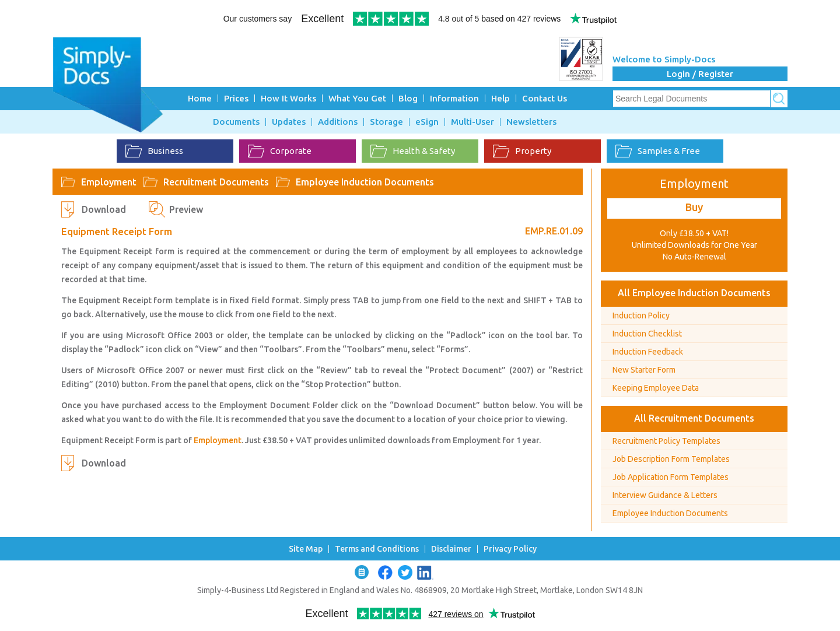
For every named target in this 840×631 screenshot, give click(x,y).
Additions (338, 122)
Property (522, 151)
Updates (289, 122)
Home (200, 98)
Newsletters (531, 122)
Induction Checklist (647, 334)
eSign (427, 122)
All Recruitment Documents (694, 418)
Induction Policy (641, 316)
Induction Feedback (648, 352)
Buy (694, 207)
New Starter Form (644, 370)
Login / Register (700, 74)
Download (104, 209)
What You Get (357, 98)
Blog (408, 98)
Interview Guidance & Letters (665, 495)
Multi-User (473, 122)
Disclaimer (451, 549)
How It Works (288, 98)
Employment (109, 182)
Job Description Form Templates (671, 459)
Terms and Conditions (377, 549)
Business (154, 151)
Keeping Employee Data (656, 388)
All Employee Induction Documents (694, 293)
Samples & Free (658, 151)
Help (501, 98)
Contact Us (545, 98)
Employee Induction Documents (365, 182)
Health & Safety (413, 151)
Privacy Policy (510, 549)
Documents (236, 122)
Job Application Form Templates (671, 477)
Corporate (280, 151)
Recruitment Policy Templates (666, 441)
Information (454, 98)
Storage (386, 122)
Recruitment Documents (216, 182)
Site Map (306, 549)
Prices (236, 98)
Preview (186, 209)
